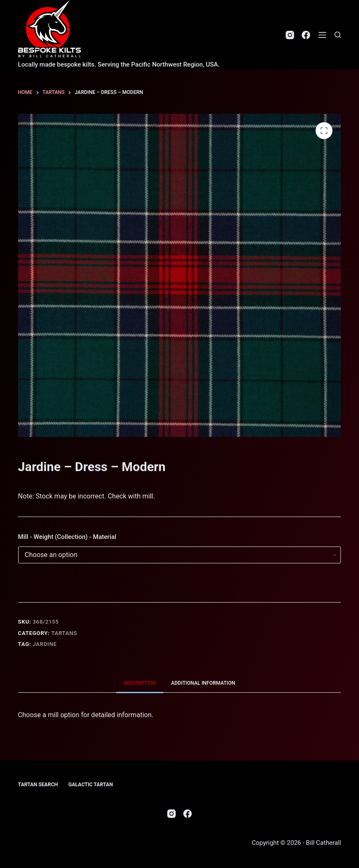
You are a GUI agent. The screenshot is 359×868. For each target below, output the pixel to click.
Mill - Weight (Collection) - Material (67, 537)
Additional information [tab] (203, 683)
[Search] (338, 35)
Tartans (64, 633)
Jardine (45, 644)
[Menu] (322, 35)
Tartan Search (38, 785)
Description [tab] (140, 683)
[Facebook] (306, 35)
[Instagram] (290, 35)
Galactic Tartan (91, 785)
